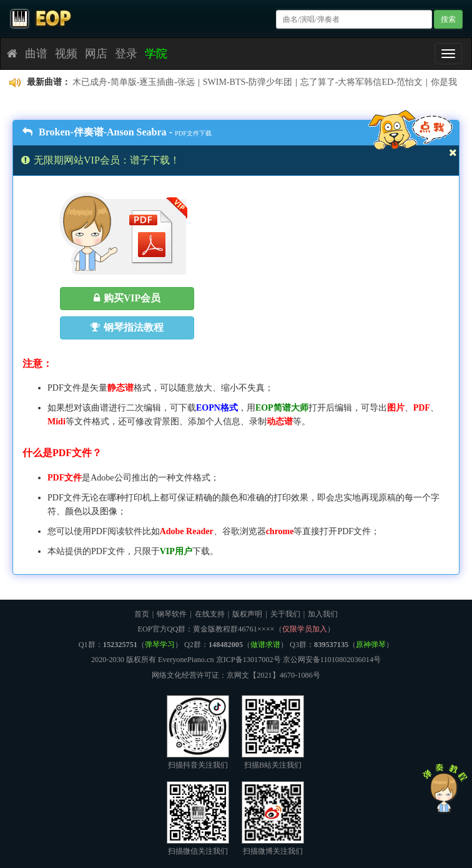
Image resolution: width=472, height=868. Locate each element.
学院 (156, 54)
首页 (142, 614)
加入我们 (323, 614)
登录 (126, 54)
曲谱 (36, 54)
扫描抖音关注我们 (198, 732)
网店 (96, 54)
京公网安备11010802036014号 (332, 660)
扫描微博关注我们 (273, 818)
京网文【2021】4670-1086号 (273, 675)
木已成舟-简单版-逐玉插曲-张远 (134, 82)
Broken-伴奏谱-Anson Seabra (95, 132)
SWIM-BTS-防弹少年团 (248, 82)
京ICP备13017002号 (248, 660)
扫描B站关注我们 (273, 732)
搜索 (448, 19)
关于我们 (285, 614)
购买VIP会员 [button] (127, 298)
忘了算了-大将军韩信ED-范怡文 (361, 82)
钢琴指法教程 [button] (127, 327)
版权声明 (247, 614)
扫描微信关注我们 (198, 818)
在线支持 (210, 614)
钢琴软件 (172, 614)
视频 (66, 54)
